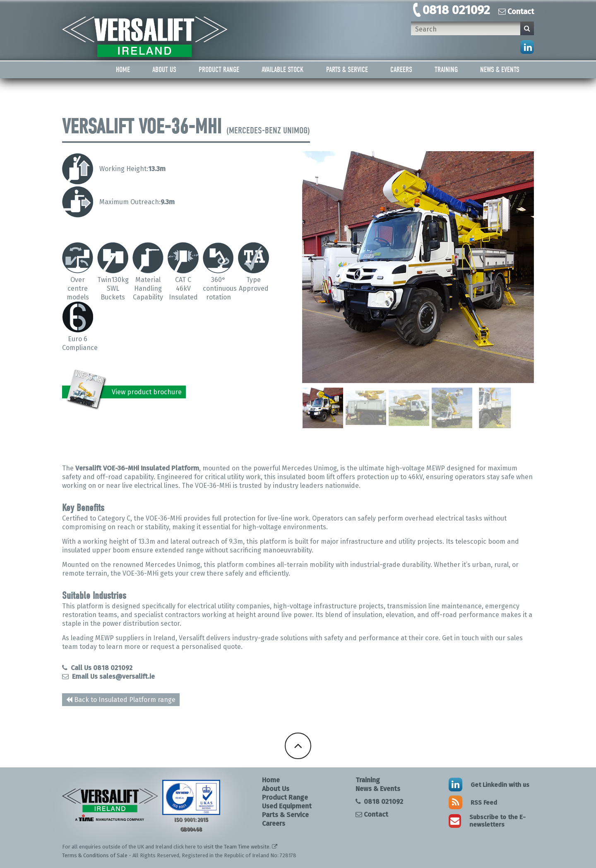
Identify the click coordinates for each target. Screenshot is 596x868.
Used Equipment (287, 806)
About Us (164, 70)
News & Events (500, 70)
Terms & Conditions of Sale (95, 855)
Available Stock (283, 70)
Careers (401, 70)
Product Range (219, 70)
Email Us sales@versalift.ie (108, 676)
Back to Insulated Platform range (121, 700)
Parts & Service (347, 70)
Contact (516, 12)
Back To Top (298, 746)
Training (446, 70)
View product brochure (124, 392)
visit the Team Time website (237, 847)
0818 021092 (456, 10)
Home (123, 70)
